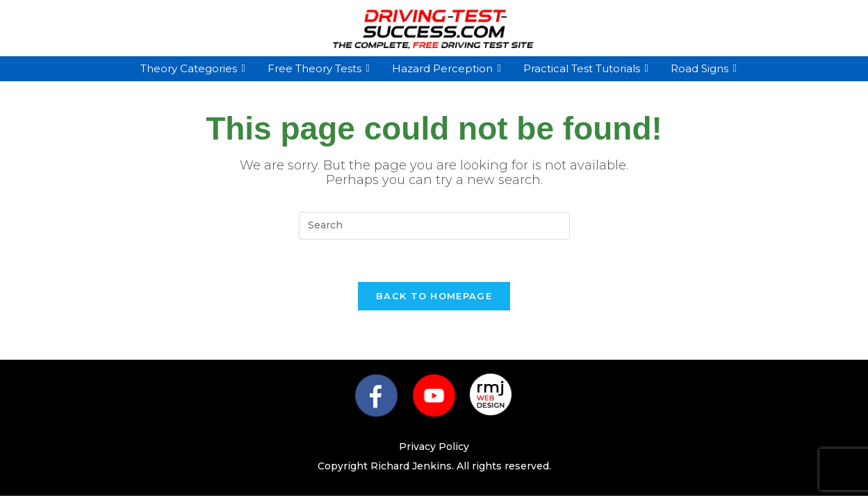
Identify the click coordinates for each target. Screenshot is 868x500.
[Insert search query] (434, 226)
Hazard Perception (444, 68)
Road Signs (701, 68)
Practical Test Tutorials (583, 68)
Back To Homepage (434, 296)
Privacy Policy (434, 447)
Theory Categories (190, 68)
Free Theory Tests (316, 68)
